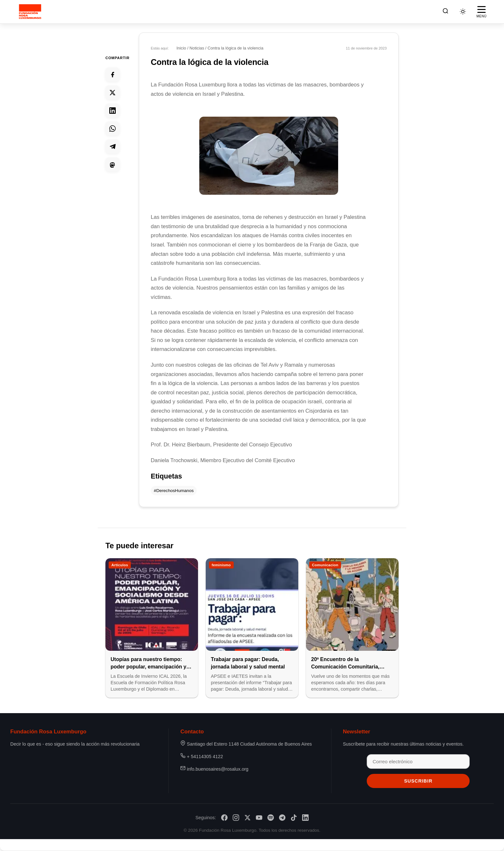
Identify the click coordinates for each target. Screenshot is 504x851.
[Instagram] (236, 818)
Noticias (197, 48)
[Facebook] (224, 818)
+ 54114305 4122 (205, 757)
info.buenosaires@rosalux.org (217, 769)
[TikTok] (294, 818)
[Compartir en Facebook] (113, 75)
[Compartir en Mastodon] (113, 165)
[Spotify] (271, 818)
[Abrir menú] (482, 12)
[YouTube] (259, 818)
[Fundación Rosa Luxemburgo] (31, 12)
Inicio (181, 48)
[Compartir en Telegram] (113, 147)
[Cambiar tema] (463, 12)
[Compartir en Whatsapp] (113, 129)
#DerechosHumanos (174, 491)
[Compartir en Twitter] (113, 93)
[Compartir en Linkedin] (113, 111)
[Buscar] (446, 12)
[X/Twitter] (248, 818)
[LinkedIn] (305, 818)
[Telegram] (282, 818)
